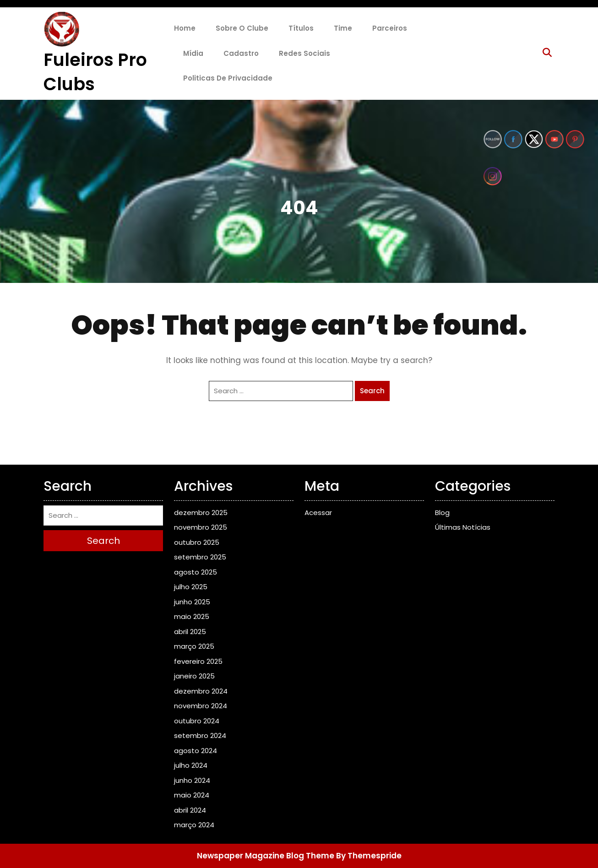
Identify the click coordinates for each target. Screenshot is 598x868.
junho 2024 (192, 780)
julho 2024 (191, 765)
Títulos (301, 28)
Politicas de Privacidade (228, 78)
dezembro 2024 (201, 691)
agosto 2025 (196, 572)
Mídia (193, 53)
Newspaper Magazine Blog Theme (266, 856)
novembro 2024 (201, 706)
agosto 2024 (196, 751)
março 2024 (194, 825)
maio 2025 (192, 616)
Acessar (318, 513)
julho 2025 (191, 587)
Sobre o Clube (242, 28)
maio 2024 (192, 795)
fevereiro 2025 (198, 661)
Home (185, 28)
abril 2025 (190, 632)
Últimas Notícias (463, 527)
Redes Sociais (304, 53)
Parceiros (390, 28)
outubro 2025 (197, 542)
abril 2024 (190, 810)
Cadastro (241, 53)
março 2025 (194, 646)
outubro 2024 (197, 721)
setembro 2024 (200, 735)
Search (372, 391)
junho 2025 (192, 602)
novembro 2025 (201, 527)
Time (343, 28)
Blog (442, 513)
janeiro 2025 (194, 676)
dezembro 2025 (201, 513)
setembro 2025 (200, 557)
